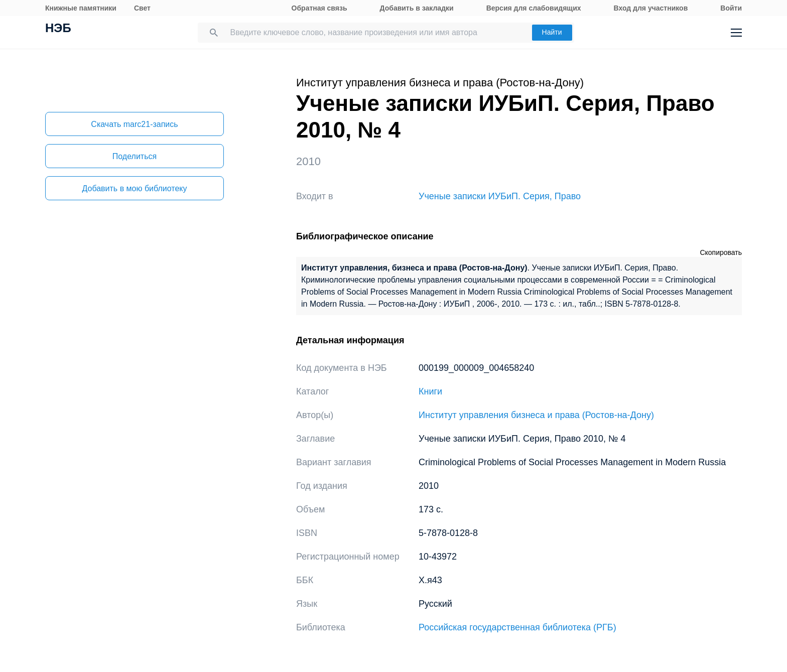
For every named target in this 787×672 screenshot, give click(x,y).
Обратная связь (319, 8)
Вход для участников (651, 8)
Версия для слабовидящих (534, 8)
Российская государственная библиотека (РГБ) (517, 627)
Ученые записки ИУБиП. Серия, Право (500, 196)
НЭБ (58, 29)
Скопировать (721, 252)
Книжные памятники (81, 8)
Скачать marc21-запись (134, 124)
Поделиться (135, 156)
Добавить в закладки (417, 8)
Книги (430, 391)
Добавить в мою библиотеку (134, 188)
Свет (142, 8)
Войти (731, 8)
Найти (552, 32)
